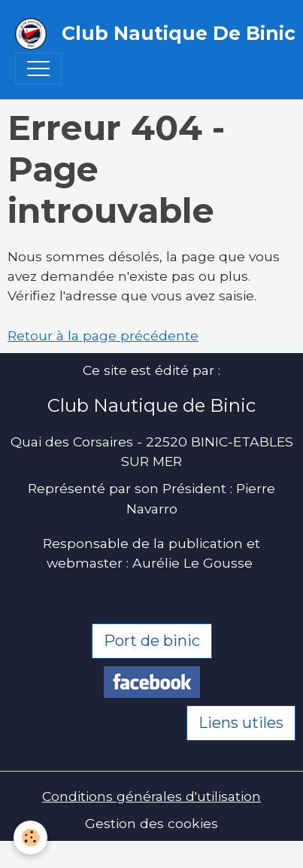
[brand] (144, 34)
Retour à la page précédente (103, 335)
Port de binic (152, 641)
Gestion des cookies (151, 823)
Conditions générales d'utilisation (151, 796)
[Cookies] (30, 838)
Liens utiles (241, 723)
